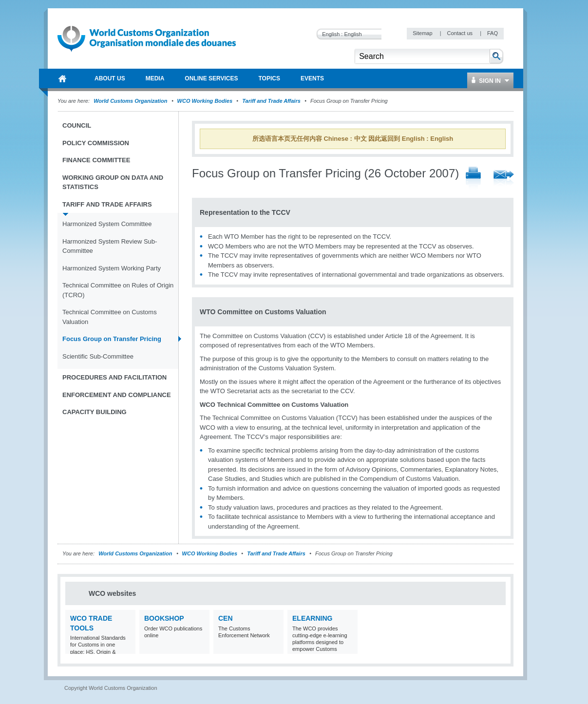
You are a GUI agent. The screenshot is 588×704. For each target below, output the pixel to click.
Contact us (460, 33)
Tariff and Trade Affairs (271, 101)
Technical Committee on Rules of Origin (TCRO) (118, 290)
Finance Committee (96, 160)
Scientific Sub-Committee (98, 356)
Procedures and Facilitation (114, 377)
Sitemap (423, 33)
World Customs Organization (131, 101)
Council (77, 125)
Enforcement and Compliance (117, 395)
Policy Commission (96, 143)
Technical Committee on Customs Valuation (110, 317)
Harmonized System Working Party (112, 268)
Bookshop (164, 618)
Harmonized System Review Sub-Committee (110, 246)
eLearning (312, 618)
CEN (226, 618)
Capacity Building (95, 412)
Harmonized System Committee (107, 224)
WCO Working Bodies (205, 101)
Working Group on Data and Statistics (113, 182)
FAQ (493, 33)
